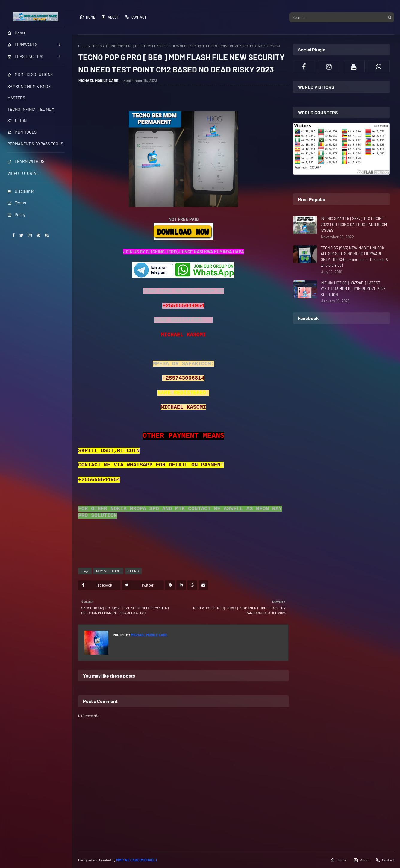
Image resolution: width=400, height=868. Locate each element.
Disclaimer (21, 191)
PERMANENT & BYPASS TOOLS (35, 144)
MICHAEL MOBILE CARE (99, 81)
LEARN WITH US (26, 161)
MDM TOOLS (22, 132)
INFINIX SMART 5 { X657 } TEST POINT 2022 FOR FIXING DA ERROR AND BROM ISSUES (354, 224)
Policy (16, 215)
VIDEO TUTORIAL (23, 173)
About (110, 17)
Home (87, 17)
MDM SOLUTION (108, 571)
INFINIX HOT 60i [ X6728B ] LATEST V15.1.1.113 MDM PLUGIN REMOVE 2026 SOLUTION (353, 289)
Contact (136, 17)
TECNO (96, 46)
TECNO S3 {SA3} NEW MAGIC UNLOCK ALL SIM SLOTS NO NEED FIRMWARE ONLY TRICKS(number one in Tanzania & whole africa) (354, 257)
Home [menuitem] (16, 33)
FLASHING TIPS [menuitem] (25, 56)
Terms (17, 203)
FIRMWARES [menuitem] (22, 44)
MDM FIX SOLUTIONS (30, 74)
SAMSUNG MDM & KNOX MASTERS (29, 92)
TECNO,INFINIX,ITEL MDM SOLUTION (31, 115)
